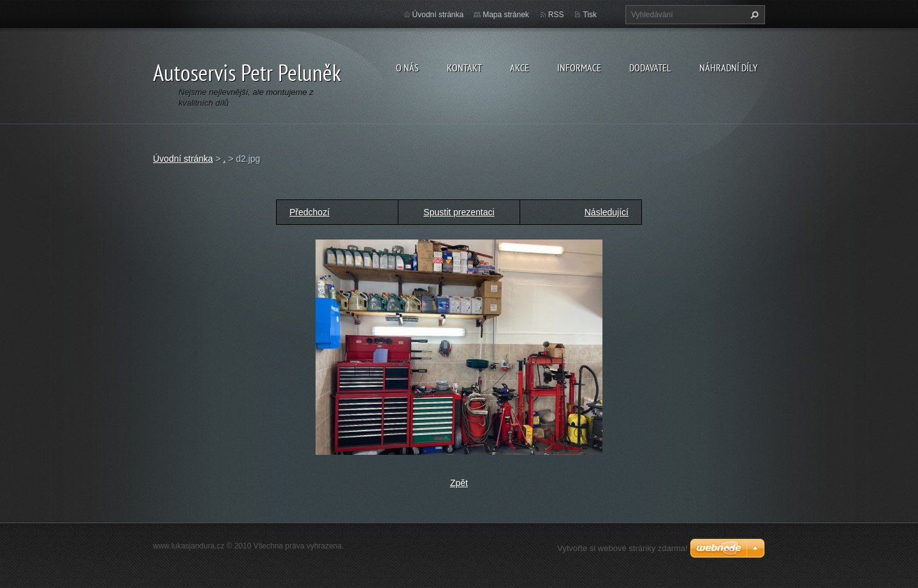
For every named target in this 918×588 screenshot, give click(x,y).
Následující (607, 212)
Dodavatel (650, 68)
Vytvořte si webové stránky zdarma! (623, 548)
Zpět (459, 483)
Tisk (590, 15)
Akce (520, 68)
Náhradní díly (728, 68)
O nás (407, 68)
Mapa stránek (506, 15)
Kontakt (464, 68)
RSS (556, 15)
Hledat (753, 15)
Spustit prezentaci (459, 212)
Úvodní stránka (438, 15)
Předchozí (310, 212)
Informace (579, 68)
